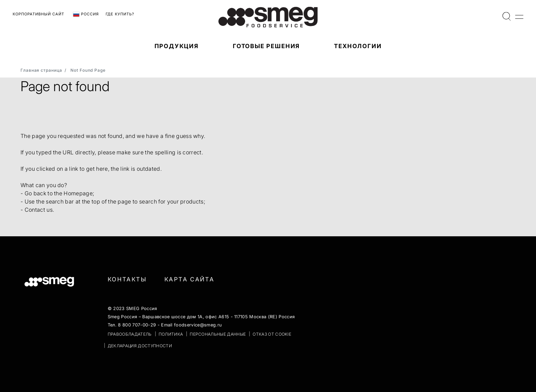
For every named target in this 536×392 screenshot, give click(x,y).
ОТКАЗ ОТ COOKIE (272, 334)
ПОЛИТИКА (171, 334)
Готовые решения (266, 46)
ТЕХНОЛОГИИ (358, 46)
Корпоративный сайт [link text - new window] (38, 14)
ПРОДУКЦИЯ (177, 46)
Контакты (127, 279)
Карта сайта (189, 279)
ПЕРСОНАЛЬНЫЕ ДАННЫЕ (218, 334)
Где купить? (120, 14)
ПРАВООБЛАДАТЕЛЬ (130, 334)
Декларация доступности (140, 346)
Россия (86, 14)
